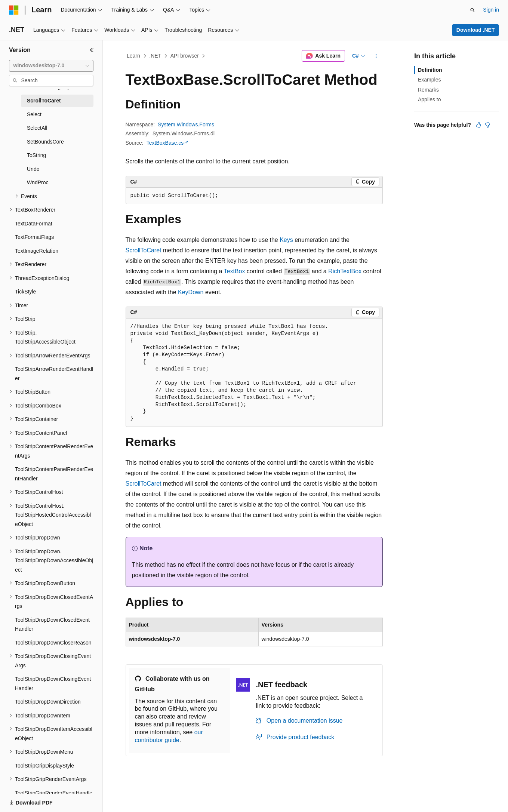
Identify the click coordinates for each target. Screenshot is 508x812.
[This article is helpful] (478, 125)
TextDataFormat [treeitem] (34, 224)
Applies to (429, 99)
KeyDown (191, 292)
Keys (286, 240)
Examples (429, 80)
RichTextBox (345, 271)
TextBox (234, 271)
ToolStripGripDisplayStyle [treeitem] (44, 766)
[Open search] (472, 10)
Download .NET (476, 30)
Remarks (428, 90)
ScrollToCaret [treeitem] (44, 101)
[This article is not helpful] (487, 125)
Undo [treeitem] (33, 169)
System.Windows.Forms (186, 124)
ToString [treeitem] (36, 155)
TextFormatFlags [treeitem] (34, 237)
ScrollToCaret (144, 250)
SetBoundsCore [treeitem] (45, 142)
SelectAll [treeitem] (37, 128)
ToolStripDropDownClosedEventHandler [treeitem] (52, 625)
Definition (430, 70)
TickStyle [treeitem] (25, 292)
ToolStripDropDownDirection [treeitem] (48, 702)
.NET (155, 56)
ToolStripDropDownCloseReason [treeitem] (53, 643)
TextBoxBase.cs (165, 143)
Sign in (491, 10)
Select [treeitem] (34, 114)
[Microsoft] (14, 10)
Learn (133, 56)
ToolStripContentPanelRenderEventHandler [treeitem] (54, 474)
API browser (185, 56)
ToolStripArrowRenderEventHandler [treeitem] (54, 374)
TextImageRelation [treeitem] (37, 251)
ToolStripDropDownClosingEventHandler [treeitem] (53, 684)
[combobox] (51, 66)
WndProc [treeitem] (38, 182)
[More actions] (376, 56)
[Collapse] (92, 50)
